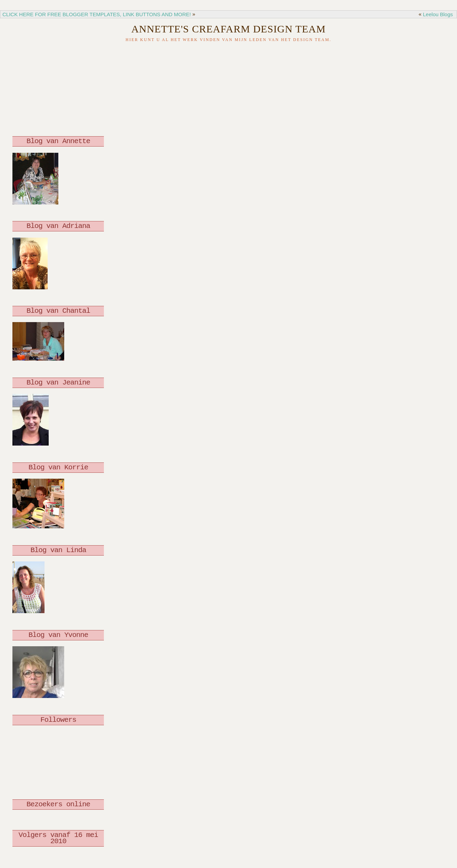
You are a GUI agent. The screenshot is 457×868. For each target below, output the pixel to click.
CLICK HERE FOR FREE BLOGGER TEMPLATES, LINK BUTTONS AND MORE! (97, 14)
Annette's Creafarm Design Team (228, 29)
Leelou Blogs (438, 14)
